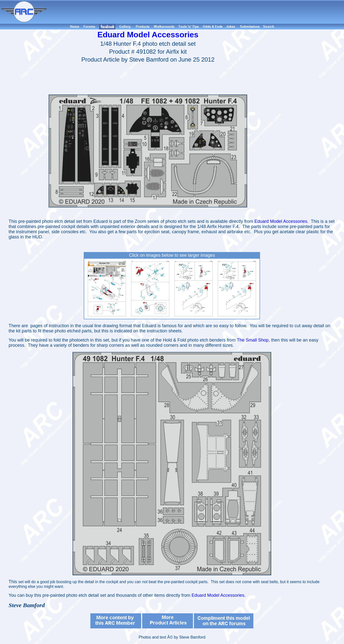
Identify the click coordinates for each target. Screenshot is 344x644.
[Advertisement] (196, 12)
